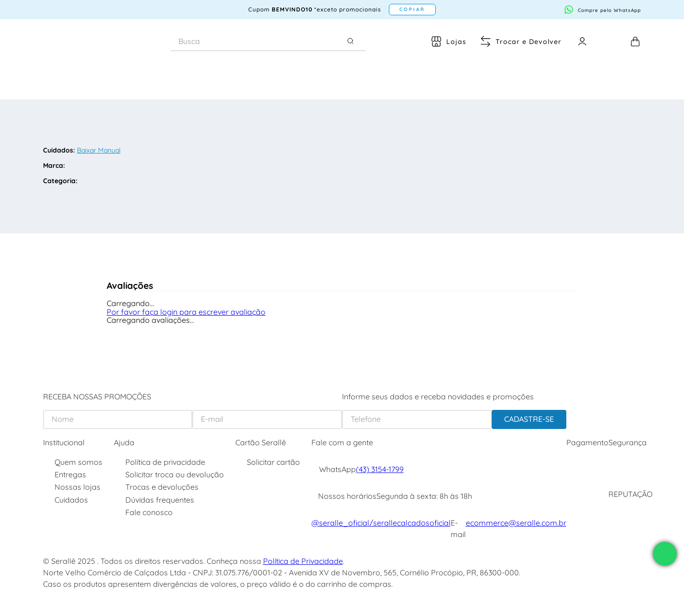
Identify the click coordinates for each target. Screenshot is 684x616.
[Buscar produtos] (353, 41)
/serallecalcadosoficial (410, 523)
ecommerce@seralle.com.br (516, 523)
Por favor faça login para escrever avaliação (186, 312)
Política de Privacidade (303, 561)
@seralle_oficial (340, 523)
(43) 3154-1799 (380, 469)
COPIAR (412, 9)
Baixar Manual (99, 150)
